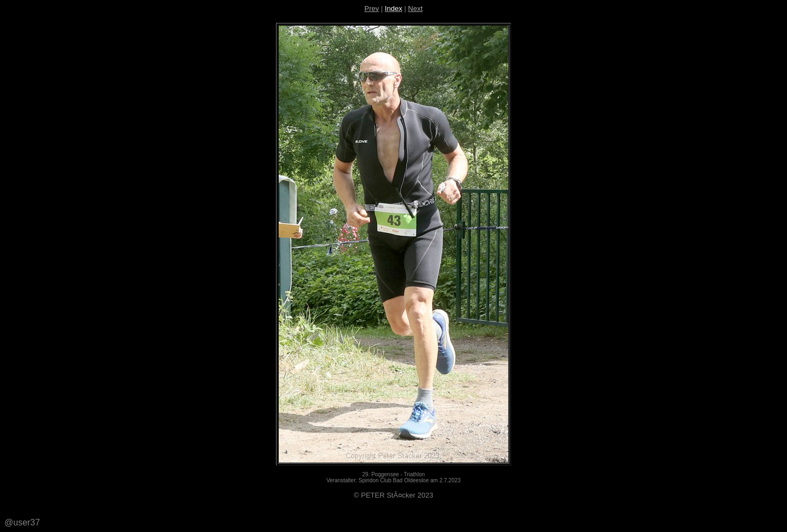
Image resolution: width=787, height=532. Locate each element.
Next (416, 8)
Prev (372, 8)
